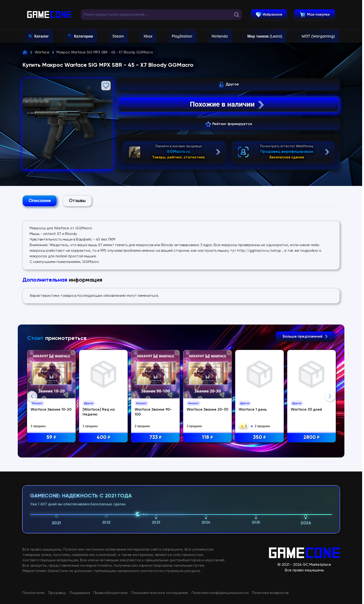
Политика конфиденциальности (220, 593)
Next (330, 396)
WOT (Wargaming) (318, 36)
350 (259, 438)
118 (207, 438)
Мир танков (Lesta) (265, 36)
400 (103, 438)
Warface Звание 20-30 (207, 410)
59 (51, 438)
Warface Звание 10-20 (51, 410)
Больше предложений (305, 337)
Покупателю (34, 593)
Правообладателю (111, 593)
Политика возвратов (270, 593)
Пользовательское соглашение (160, 593)
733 (156, 438)
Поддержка (80, 593)
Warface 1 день (253, 410)
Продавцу (57, 593)
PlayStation (182, 36)
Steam (118, 36)
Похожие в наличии (228, 104)
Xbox (148, 36)
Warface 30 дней (306, 410)
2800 (311, 438)
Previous (32, 396)
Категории (83, 36)
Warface (42, 52)
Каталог (42, 36)
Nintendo (220, 36)
